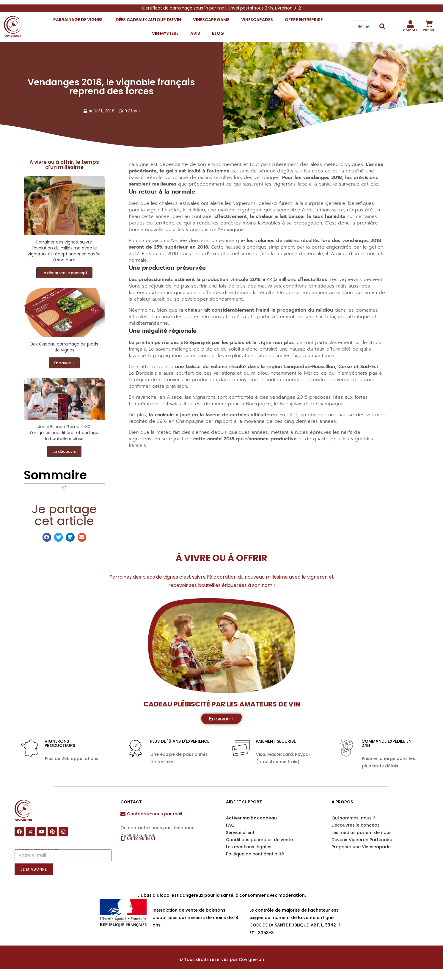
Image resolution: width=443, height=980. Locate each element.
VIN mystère (165, 33)
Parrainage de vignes (78, 20)
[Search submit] (382, 26)
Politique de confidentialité (255, 854)
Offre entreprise (304, 20)
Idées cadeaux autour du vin (148, 20)
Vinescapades (257, 20)
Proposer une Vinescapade (361, 847)
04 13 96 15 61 (141, 838)
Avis (195, 33)
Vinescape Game (211, 20)
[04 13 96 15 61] (123, 838)
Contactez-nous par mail (155, 814)
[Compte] (411, 24)
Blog (218, 33)
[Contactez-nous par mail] (123, 814)
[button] (47, 537)
